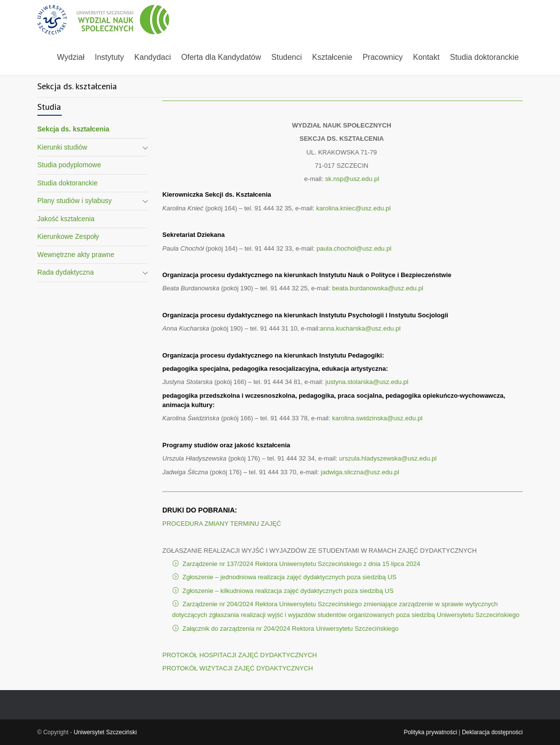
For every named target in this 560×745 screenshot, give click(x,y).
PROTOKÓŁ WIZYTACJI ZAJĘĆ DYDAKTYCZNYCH (238, 668)
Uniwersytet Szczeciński (105, 732)
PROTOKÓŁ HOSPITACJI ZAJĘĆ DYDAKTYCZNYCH (240, 655)
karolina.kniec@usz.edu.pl (354, 208)
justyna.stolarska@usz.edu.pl (367, 382)
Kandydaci (153, 57)
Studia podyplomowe (69, 165)
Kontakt (426, 57)
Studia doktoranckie (484, 57)
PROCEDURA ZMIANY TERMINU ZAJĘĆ (222, 524)
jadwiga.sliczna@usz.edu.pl (360, 472)
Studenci (286, 57)
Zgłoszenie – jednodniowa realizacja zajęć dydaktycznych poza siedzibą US (289, 577)
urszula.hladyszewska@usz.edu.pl (388, 458)
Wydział (71, 57)
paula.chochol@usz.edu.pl (355, 248)
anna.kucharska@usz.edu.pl (360, 328)
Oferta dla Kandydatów (221, 57)
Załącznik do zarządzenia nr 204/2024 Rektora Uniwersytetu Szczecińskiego (291, 629)
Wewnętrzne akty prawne (76, 255)
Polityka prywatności (430, 732)
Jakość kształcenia (66, 219)
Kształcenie (332, 57)
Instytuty (109, 57)
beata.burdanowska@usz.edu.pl (378, 288)
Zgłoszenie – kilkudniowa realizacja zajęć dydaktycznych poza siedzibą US (288, 591)
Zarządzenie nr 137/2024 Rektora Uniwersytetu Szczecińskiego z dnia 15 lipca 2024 (301, 564)
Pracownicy (382, 57)
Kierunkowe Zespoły (68, 236)
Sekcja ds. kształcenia (73, 129)
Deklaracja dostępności (492, 732)
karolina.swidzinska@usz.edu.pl (377, 418)
